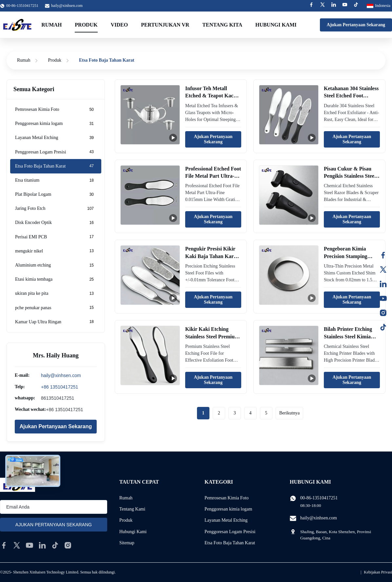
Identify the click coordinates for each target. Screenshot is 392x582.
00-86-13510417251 (319, 498)
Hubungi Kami (133, 532)
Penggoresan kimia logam (228, 509)
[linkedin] (42, 545)
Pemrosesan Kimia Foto (227, 498)
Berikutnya (289, 413)
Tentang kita (222, 25)
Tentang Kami (132, 509)
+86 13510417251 (59, 387)
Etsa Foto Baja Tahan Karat (230, 543)
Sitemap (127, 543)
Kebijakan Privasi (378, 572)
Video (119, 25)
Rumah (51, 25)
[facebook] (4, 545)
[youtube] (29, 545)
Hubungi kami (276, 25)
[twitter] (17, 545)
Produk (86, 25)
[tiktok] (55, 545)
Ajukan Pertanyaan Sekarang (356, 25)
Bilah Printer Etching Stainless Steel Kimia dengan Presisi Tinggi (348, 336)
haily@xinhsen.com (67, 6)
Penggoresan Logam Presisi (230, 532)
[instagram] (68, 545)
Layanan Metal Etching (226, 520)
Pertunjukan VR (165, 25)
